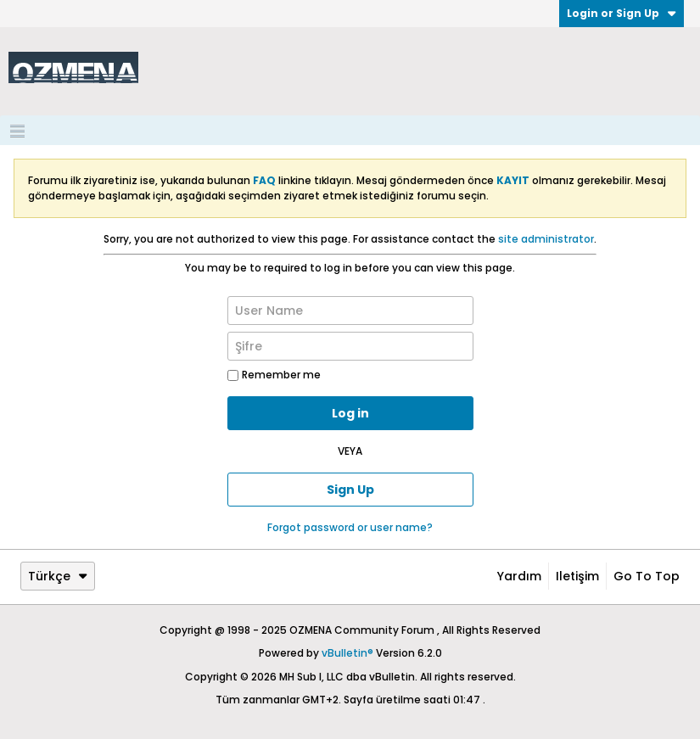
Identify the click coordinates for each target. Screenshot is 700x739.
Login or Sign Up (622, 13)
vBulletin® (347, 653)
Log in (350, 413)
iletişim (577, 576)
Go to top (647, 576)
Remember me (274, 375)
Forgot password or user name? (350, 527)
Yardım (519, 576)
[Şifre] (350, 346)
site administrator (546, 239)
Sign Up (350, 490)
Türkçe (58, 576)
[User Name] (350, 311)
